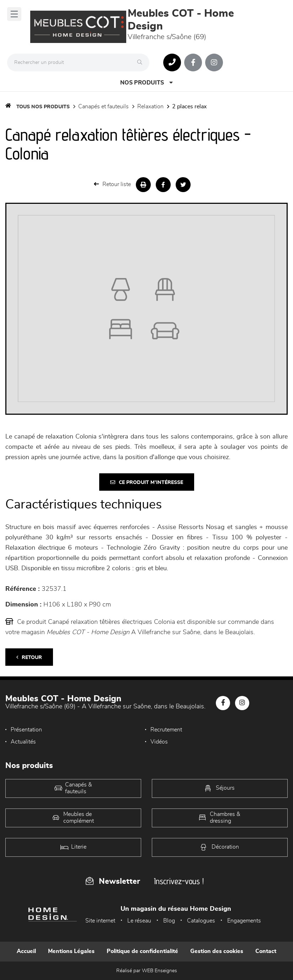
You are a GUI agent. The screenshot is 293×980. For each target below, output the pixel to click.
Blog (169, 921)
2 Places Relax (189, 107)
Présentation (26, 730)
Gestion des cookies (217, 951)
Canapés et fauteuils (103, 107)
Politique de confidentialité (142, 951)
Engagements (244, 921)
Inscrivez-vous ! (179, 881)
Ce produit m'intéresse (147, 482)
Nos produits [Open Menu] (146, 83)
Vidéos (159, 742)
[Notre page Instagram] (214, 62)
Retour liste (112, 184)
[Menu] (14, 14)
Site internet (100, 921)
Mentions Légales (71, 951)
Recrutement (166, 730)
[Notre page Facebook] (193, 62)
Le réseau (139, 921)
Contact (266, 951)
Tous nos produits (43, 107)
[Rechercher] (142, 62)
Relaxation (150, 107)
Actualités (23, 742)
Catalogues (201, 921)
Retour (29, 657)
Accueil (26, 951)
